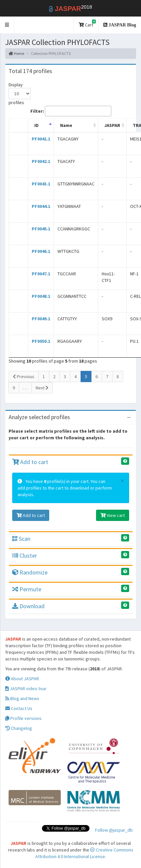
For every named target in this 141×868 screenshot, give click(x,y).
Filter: (71, 111)
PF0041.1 (41, 139)
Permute (27, 589)
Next (42, 388)
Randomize (30, 572)
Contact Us (19, 708)
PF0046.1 (41, 251)
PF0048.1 (41, 296)
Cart (87, 24)
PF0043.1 (41, 184)
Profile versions (23, 718)
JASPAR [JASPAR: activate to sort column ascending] (112, 125)
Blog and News (22, 698)
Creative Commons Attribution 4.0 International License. (84, 853)
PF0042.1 (41, 161)
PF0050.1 (41, 341)
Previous (24, 376)
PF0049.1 (41, 319)
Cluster (25, 555)
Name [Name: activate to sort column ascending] (66, 125)
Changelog (19, 728)
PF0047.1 (41, 274)
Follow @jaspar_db (114, 830)
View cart (113, 515)
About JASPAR (22, 679)
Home (16, 53)
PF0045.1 (41, 229)
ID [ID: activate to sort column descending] (36, 125)
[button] (7, 25)
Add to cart (30, 462)
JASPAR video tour (26, 689)
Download (28, 606)
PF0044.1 (41, 206)
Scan (21, 539)
